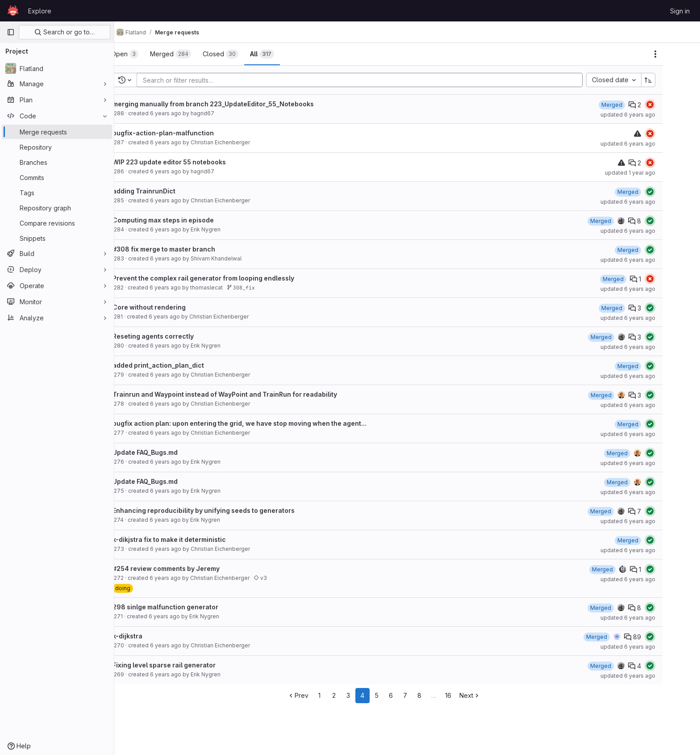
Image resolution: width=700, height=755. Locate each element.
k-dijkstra (151, 636)
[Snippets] (57, 238)
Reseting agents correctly (176, 336)
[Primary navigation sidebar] (11, 32)
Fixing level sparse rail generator (187, 665)
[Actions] (679, 54)
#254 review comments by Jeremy (189, 568)
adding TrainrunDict (167, 191)
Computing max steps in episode (186, 220)
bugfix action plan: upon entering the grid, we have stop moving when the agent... (263, 423)
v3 (283, 578)
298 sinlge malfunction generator (189, 607)
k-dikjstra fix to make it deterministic (192, 539)
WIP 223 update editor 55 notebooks (192, 162)
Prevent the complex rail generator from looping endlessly (227, 278)
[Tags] (57, 193)
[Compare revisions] (57, 223)
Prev (321, 695)
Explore (40, 11)
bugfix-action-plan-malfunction (186, 133)
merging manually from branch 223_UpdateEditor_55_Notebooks (236, 104)
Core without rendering (172, 307)
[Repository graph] (57, 208)
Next (493, 695)
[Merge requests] (57, 132)
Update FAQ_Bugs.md (168, 452)
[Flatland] (57, 68)
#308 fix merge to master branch (187, 249)
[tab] (148, 54)
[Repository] (57, 147)
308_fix (264, 287)
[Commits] (57, 177)
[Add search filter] (385, 80)
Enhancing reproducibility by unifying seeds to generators (227, 510)
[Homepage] (13, 11)
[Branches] (57, 162)
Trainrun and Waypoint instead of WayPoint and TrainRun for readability (248, 394)
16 (471, 695)
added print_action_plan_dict (181, 365)
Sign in (680, 11)
